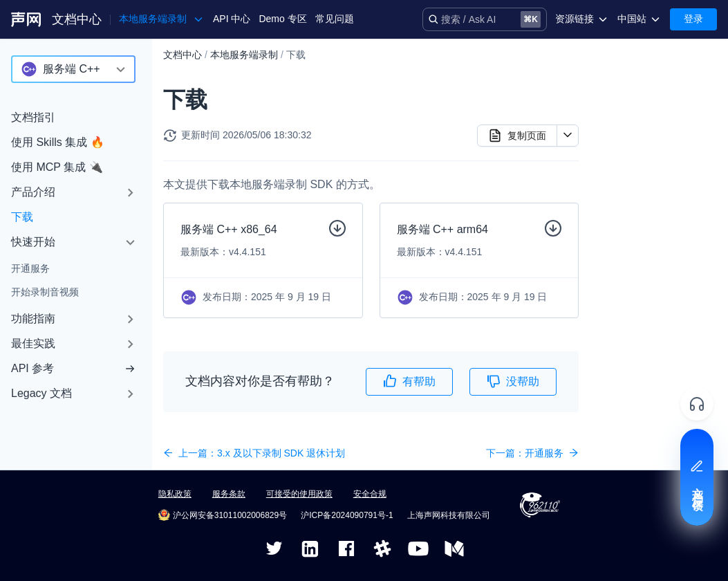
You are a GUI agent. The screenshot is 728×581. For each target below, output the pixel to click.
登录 (693, 19)
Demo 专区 (282, 19)
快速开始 (33, 242)
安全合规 (370, 494)
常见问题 (335, 19)
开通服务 (30, 268)
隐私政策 (175, 494)
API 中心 (232, 19)
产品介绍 (33, 192)
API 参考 (73, 368)
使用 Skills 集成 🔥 (58, 142)
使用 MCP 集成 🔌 (57, 167)
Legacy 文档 (41, 393)
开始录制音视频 (45, 292)
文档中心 (77, 19)
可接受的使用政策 (299, 494)
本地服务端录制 (244, 55)
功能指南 (33, 319)
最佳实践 (33, 343)
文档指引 (33, 117)
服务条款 (229, 494)
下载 (22, 217)
